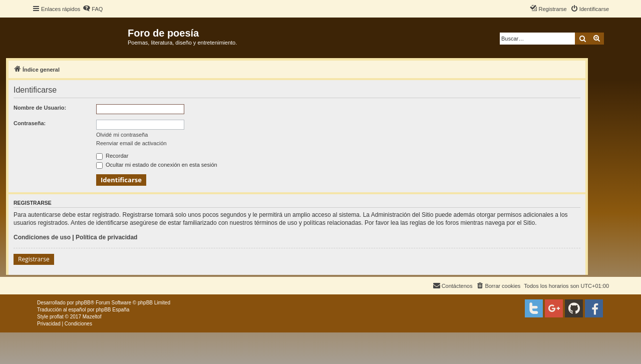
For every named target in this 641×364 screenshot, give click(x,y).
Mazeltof (92, 317)
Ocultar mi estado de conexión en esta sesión (157, 165)
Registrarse (34, 259)
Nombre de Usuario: (40, 108)
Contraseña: (30, 123)
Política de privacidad (106, 237)
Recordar (112, 156)
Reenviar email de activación (131, 143)
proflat (57, 317)
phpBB (83, 303)
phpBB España (112, 310)
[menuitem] (93, 9)
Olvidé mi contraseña (122, 135)
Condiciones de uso (42, 237)
